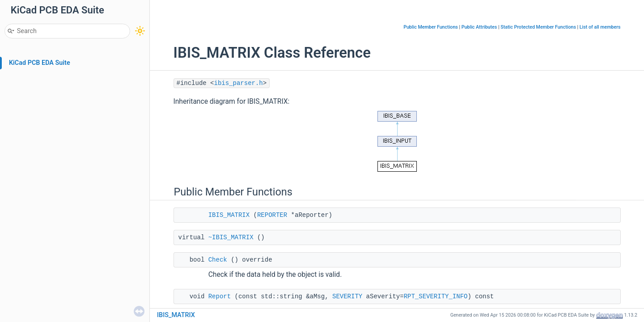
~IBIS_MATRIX (231, 237)
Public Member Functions (431, 27)
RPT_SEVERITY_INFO (436, 297)
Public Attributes (479, 27)
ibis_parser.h (239, 83)
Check (218, 260)
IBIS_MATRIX (229, 215)
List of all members (600, 27)
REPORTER (272, 215)
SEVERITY (347, 297)
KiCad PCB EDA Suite (40, 63)
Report (220, 297)
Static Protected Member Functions (538, 27)
